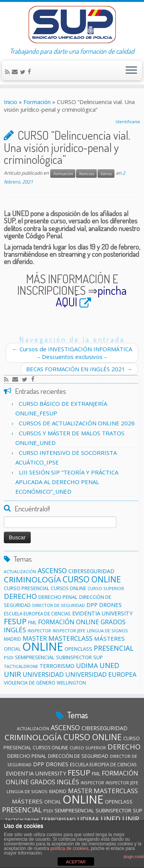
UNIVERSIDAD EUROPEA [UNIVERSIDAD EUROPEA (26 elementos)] (101, 675)
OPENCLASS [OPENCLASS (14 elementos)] (78, 649)
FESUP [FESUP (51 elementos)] (15, 621)
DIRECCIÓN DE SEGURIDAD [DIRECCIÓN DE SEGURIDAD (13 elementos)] (78, 756)
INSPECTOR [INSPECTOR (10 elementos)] (39, 631)
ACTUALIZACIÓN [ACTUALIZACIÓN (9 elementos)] (20, 572)
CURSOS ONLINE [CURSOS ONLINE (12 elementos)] (68, 588)
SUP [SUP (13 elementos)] (98, 657)
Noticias (86, 174)
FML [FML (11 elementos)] (32, 622)
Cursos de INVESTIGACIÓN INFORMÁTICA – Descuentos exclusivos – (72, 353)
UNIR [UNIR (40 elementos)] (12, 674)
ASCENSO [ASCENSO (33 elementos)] (52, 570)
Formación (37, 102)
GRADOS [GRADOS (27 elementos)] (113, 622)
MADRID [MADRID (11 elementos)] (12, 639)
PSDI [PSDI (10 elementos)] (9, 657)
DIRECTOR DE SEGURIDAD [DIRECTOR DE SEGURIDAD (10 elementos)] (59, 605)
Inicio (11, 102)
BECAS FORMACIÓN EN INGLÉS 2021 (79, 369)
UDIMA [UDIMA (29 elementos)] (87, 665)
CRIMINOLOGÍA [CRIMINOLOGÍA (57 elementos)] (32, 579)
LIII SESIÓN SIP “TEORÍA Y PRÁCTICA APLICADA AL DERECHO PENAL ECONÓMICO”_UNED (67, 482)
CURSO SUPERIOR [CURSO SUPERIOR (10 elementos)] (106, 588)
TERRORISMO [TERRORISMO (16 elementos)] (57, 666)
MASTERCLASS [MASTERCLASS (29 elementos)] (70, 638)
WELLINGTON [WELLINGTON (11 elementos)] (71, 683)
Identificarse (128, 122)
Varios (106, 174)
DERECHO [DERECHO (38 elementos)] (20, 596)
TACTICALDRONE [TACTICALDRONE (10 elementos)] (21, 666)
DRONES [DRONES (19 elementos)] (110, 605)
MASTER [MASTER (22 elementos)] (80, 791)
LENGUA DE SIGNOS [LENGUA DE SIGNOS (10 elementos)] (107, 631)
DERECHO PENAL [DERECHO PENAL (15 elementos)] (58, 597)
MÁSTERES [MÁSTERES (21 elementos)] (109, 638)
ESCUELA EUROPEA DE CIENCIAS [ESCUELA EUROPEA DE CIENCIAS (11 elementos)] (37, 613)
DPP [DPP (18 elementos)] (92, 605)
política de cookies (69, 848)
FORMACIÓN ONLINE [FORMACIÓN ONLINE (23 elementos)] (69, 622)
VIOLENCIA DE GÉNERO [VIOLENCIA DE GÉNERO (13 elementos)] (30, 683)
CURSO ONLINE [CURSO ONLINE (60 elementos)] (92, 579)
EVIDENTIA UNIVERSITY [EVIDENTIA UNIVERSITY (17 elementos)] (102, 613)
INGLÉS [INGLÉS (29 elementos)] (15, 630)
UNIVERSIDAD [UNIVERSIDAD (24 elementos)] (43, 675)
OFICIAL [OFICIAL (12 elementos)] (12, 649)
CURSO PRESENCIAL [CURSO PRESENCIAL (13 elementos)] (26, 588)
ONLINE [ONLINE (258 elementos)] (43, 646)
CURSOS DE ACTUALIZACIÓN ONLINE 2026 (77, 423)
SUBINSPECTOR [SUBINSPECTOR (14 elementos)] (74, 657)
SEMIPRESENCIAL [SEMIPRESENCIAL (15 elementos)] (35, 657)
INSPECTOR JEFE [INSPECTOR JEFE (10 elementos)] (69, 631)
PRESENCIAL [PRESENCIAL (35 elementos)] (114, 648)
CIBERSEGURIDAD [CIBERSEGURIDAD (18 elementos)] (91, 571)
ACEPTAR (76, 862)
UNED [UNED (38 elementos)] (109, 665)
